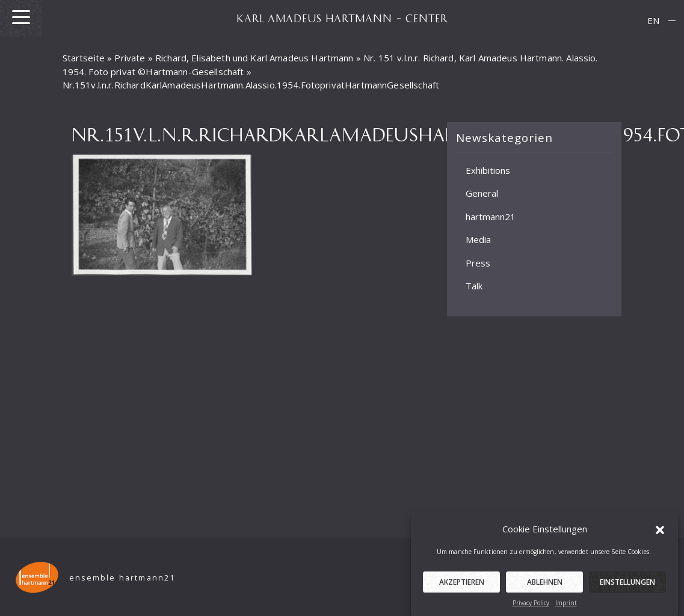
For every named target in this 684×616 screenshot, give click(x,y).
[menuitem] (653, 21)
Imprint (566, 606)
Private (130, 58)
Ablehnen (545, 586)
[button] (660, 532)
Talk (474, 286)
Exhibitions (488, 170)
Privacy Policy (531, 606)
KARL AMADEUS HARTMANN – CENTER (342, 18)
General (482, 193)
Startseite (84, 58)
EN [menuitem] (653, 20)
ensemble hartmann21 (122, 578)
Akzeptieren (462, 586)
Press (478, 262)
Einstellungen (627, 586)
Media (478, 239)
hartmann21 (491, 216)
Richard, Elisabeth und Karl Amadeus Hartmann (254, 58)
